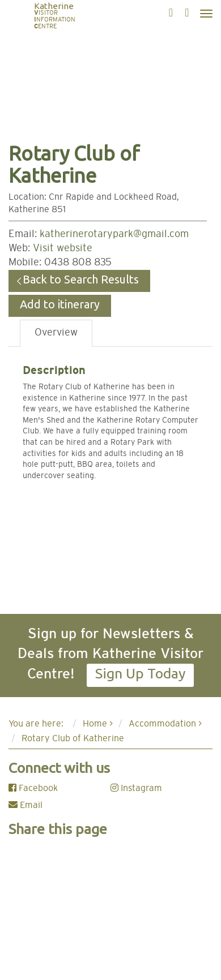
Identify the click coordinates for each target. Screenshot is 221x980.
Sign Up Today (140, 673)
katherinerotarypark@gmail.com (114, 234)
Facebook (33, 788)
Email (25, 805)
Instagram (136, 788)
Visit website (63, 248)
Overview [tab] (56, 333)
